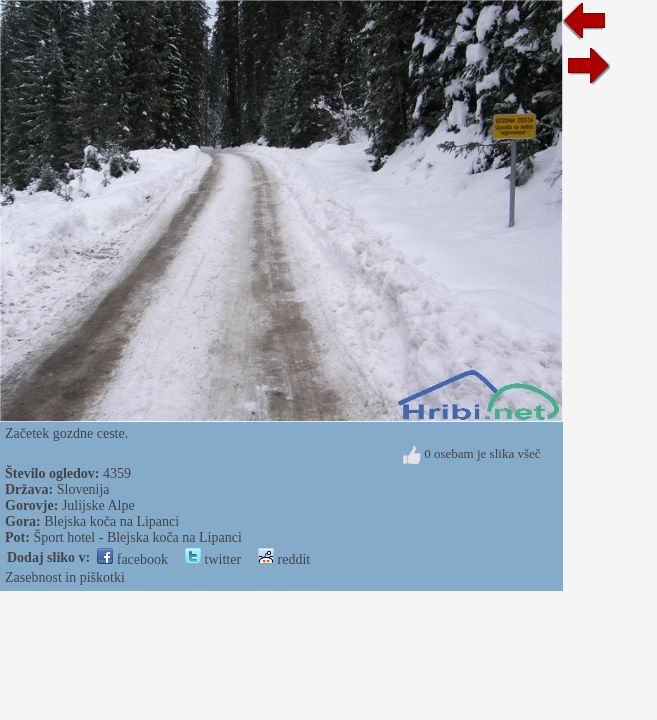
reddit (284, 559)
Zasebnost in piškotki (65, 577)
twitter (213, 559)
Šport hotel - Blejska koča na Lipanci (137, 537)
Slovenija (83, 489)
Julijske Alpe (98, 505)
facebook (132, 559)
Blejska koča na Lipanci (111, 521)
